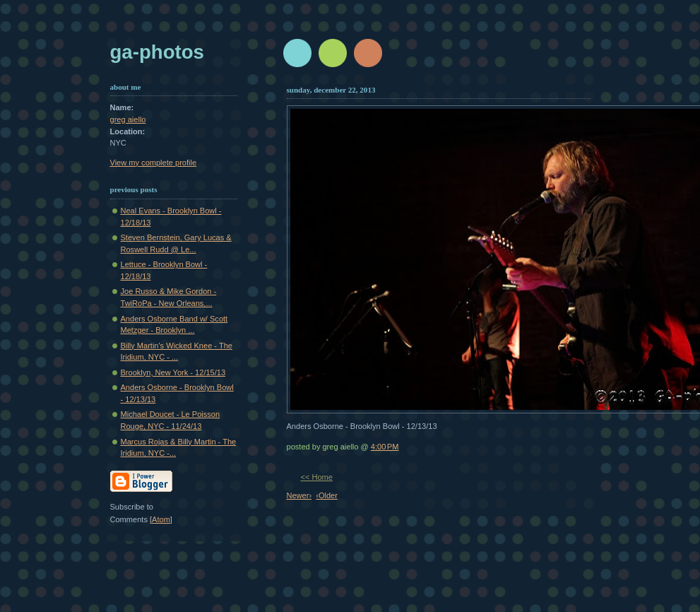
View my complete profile (154, 163)
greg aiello (128, 119)
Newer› (299, 495)
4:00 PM (385, 447)
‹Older (327, 495)
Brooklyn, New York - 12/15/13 (173, 372)
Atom (161, 519)
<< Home (317, 477)
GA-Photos (157, 52)
